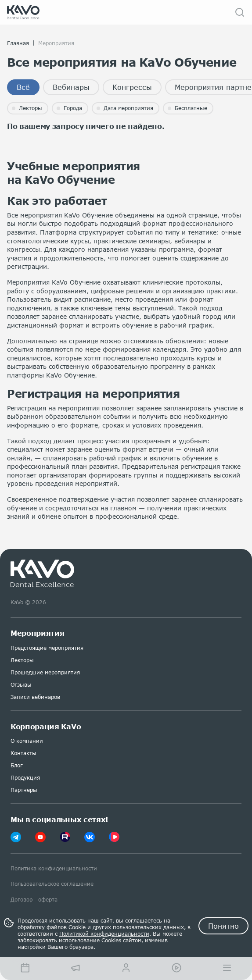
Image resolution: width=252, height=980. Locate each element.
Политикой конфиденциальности (104, 934)
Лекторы (22, 660)
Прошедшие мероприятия (45, 672)
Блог (17, 765)
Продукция (25, 778)
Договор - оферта (34, 900)
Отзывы (21, 685)
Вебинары (71, 87)
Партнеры (24, 790)
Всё (23, 87)
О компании (27, 741)
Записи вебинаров (35, 697)
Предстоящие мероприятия (47, 648)
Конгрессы (132, 87)
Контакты (23, 753)
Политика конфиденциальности (54, 868)
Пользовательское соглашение (52, 884)
